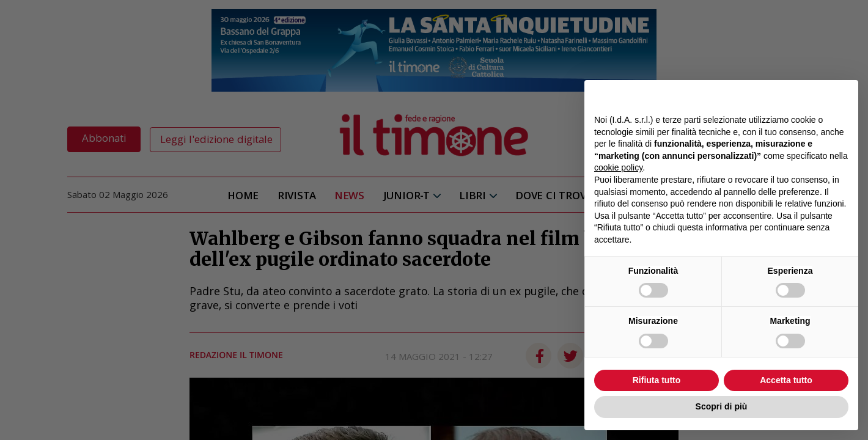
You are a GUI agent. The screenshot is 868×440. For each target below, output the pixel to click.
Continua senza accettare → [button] (792, 96)
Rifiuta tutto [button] (657, 380)
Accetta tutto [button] (786, 380)
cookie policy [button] (618, 167)
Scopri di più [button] (722, 406)
